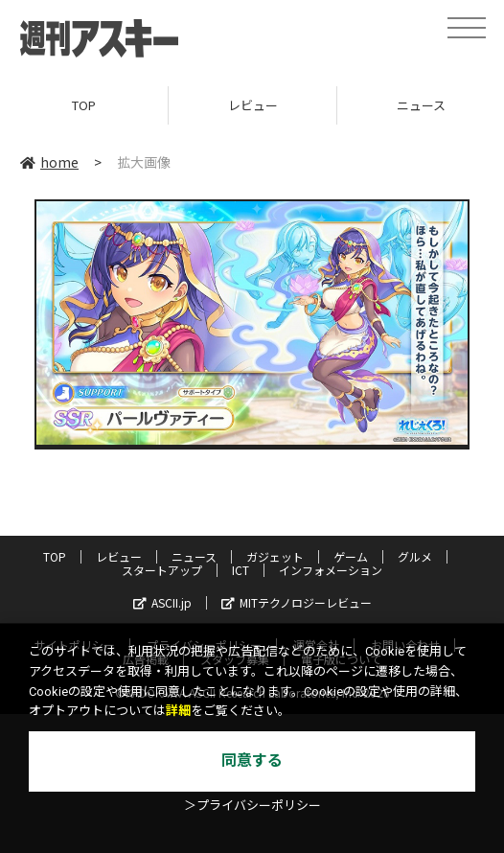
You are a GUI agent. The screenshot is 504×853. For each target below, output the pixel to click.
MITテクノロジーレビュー (297, 602)
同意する (252, 761)
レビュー (253, 105)
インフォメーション (331, 570)
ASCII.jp (162, 602)
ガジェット (275, 556)
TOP (84, 105)
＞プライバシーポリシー (252, 806)
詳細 (178, 711)
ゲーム (351, 556)
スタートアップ (162, 570)
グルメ (415, 556)
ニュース (194, 556)
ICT (241, 570)
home (49, 162)
